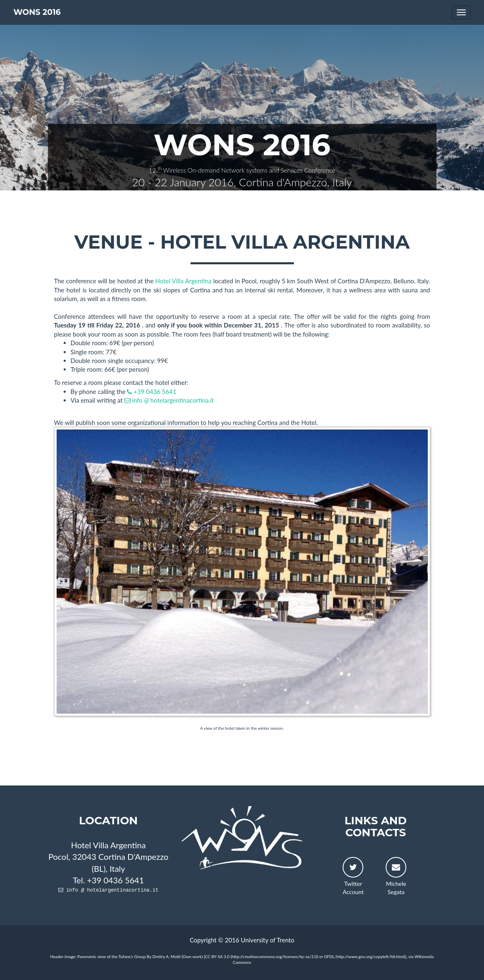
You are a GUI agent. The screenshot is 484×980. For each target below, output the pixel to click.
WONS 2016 (37, 12)
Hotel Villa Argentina (184, 281)
